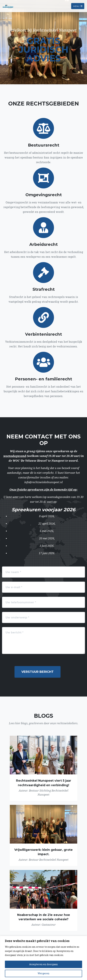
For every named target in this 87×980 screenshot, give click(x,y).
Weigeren (43, 973)
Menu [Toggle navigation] (78, 6)
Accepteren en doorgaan (43, 964)
